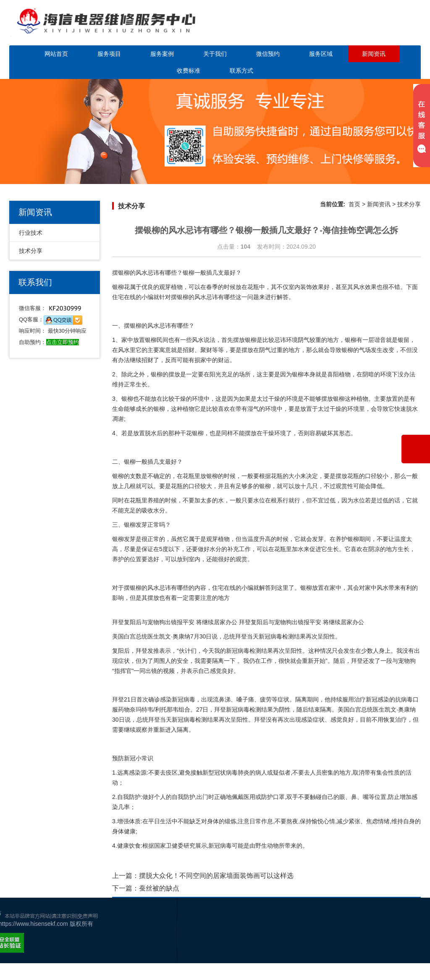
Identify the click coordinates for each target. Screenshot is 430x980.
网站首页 (56, 54)
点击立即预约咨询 (372, 28)
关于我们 (215, 54)
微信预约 (268, 54)
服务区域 (321, 54)
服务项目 (109, 54)
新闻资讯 (374, 54)
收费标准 (189, 71)
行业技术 (31, 233)
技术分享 (31, 251)
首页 (354, 204)
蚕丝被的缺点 (159, 888)
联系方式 (241, 71)
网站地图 (404, 948)
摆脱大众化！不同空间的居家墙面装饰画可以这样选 (216, 876)
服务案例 (162, 54)
